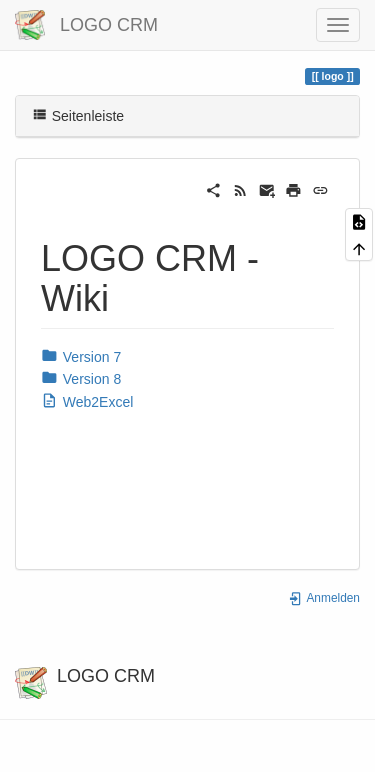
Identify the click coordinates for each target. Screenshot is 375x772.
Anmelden (324, 598)
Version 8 (81, 379)
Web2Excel (87, 402)
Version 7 (81, 357)
